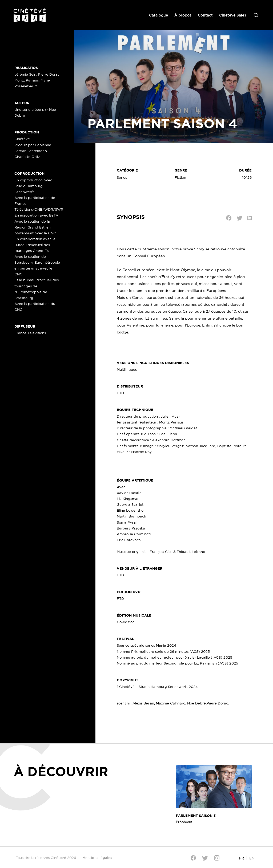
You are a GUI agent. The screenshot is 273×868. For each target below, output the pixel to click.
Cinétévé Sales (233, 15)
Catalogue (158, 15)
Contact (205, 15)
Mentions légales (97, 858)
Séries (122, 177)
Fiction (180, 177)
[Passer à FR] (242, 858)
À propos (183, 15)
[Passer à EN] (252, 858)
